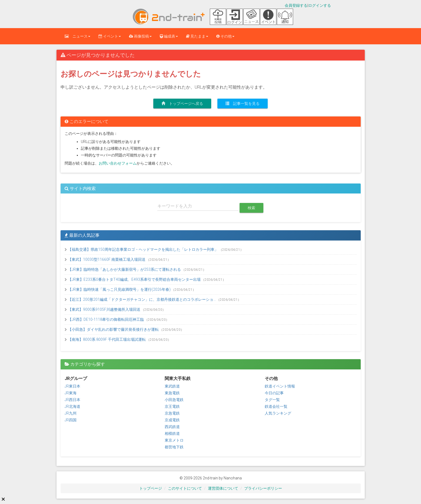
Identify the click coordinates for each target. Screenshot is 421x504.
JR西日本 (72, 400)
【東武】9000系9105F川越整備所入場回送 (103, 309)
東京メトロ (174, 440)
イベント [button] (110, 36)
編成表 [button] (169, 36)
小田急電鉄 (174, 400)
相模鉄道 (172, 433)
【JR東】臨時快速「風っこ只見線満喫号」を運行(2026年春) (118, 289)
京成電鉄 (172, 420)
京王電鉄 (172, 406)
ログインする (320, 5)
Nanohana (233, 478)
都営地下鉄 (174, 447)
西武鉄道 (172, 427)
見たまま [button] (197, 36)
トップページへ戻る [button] (182, 104)
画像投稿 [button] (140, 36)
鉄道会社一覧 (276, 406)
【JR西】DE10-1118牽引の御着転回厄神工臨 (105, 319)
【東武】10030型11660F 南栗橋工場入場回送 (105, 259)
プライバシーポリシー (263, 488)
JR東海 (71, 393)
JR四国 (71, 420)
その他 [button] (225, 36)
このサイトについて (185, 488)
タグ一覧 (272, 400)
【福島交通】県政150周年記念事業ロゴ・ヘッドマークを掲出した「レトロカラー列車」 (142, 249)
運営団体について (223, 488)
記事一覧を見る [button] (243, 104)
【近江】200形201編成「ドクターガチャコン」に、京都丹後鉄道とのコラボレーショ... (141, 299)
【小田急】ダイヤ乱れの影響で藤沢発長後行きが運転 (112, 329)
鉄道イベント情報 (280, 386)
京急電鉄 (172, 413)
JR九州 (71, 413)
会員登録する (296, 5)
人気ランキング (278, 413)
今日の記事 (274, 393)
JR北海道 (72, 406)
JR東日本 (72, 386)
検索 (251, 208)
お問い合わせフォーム (118, 163)
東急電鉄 (172, 393)
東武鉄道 (172, 386)
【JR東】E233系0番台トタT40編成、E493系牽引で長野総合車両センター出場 (133, 279)
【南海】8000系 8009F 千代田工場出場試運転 (106, 339)
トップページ (151, 488)
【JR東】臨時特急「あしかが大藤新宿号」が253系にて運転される (123, 269)
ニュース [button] (77, 36)
